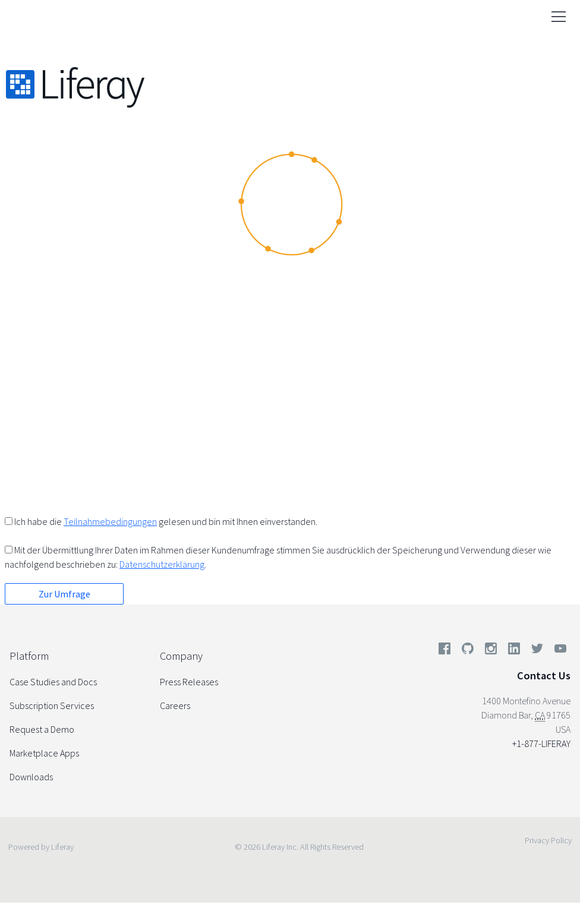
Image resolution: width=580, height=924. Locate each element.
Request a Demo (42, 729)
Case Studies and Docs (53, 682)
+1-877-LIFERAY (541, 743)
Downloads (31, 777)
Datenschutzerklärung (162, 564)
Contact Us (544, 675)
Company (181, 656)
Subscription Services (52, 705)
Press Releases (189, 682)
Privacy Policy (548, 840)
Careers (175, 705)
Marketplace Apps (44, 753)
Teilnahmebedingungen (110, 521)
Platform (29, 656)
